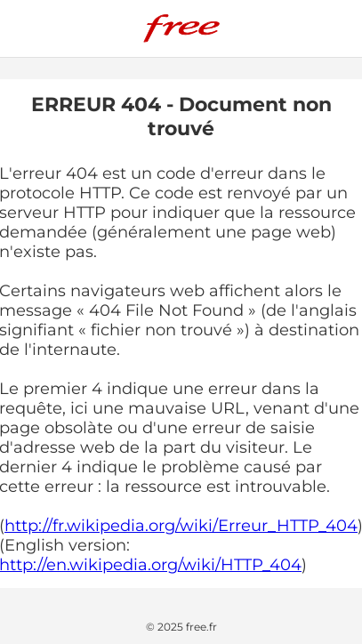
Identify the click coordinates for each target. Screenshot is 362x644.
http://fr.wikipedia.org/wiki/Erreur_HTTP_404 (181, 526)
